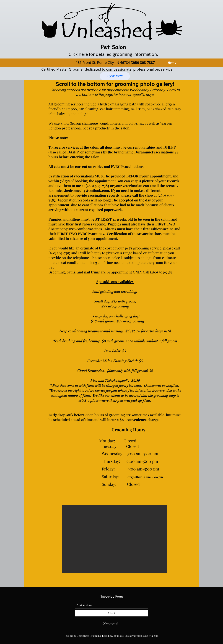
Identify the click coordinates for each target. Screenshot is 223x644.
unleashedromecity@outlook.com (82, 190)
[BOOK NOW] (115, 76)
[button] (114, 539)
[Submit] (111, 613)
